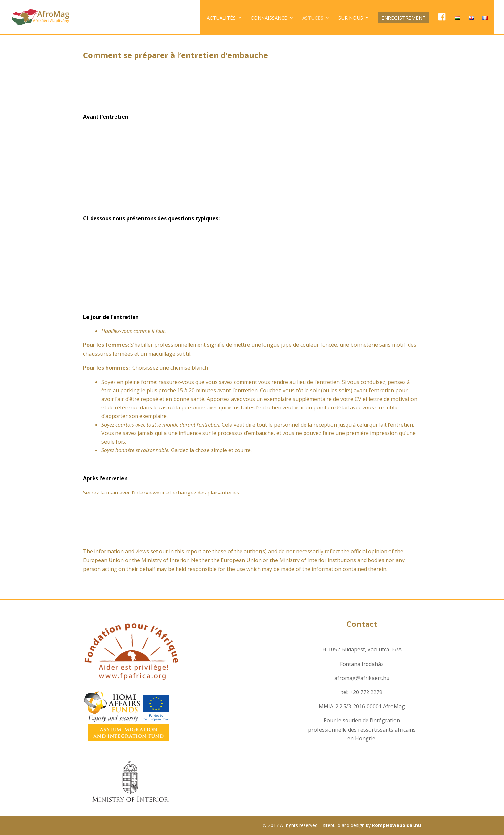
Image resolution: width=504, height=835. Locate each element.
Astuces (313, 18)
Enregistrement (403, 18)
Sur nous (351, 18)
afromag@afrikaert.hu (362, 678)
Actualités (221, 18)
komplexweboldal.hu (397, 825)
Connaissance (269, 18)
